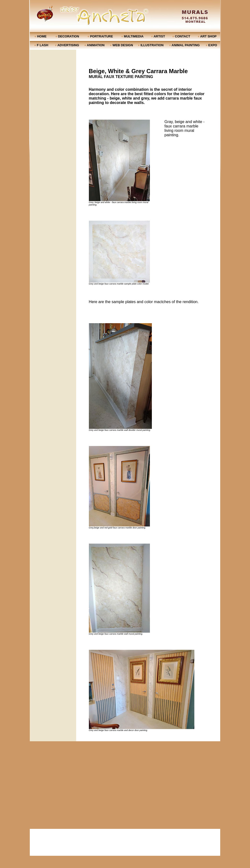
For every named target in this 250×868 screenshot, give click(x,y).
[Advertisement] (125, 842)
